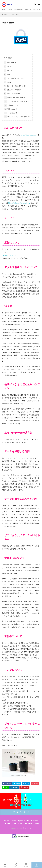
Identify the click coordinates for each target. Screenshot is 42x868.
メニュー (26, 865)
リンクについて (10, 113)
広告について (9, 74)
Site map (36, 9)
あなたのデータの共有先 (13, 90)
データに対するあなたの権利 (14, 98)
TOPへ (37, 865)
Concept (28, 9)
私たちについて (10, 63)
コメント (8, 67)
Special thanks (19, 9)
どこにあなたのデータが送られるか (16, 101)
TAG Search (29, 823)
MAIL (37, 823)
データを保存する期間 (12, 94)
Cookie (7, 82)
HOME (6, 14)
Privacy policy (15, 14)
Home (4, 9)
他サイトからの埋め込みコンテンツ (16, 86)
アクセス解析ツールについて (14, 78)
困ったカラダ (27, 828)
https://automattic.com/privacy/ (19, 203)
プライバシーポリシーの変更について (17, 117)
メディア (8, 71)
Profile (10, 9)
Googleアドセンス (10, 255)
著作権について (10, 109)
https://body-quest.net (29, 135)
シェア (16, 865)
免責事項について (11, 105)
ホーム (5, 865)
